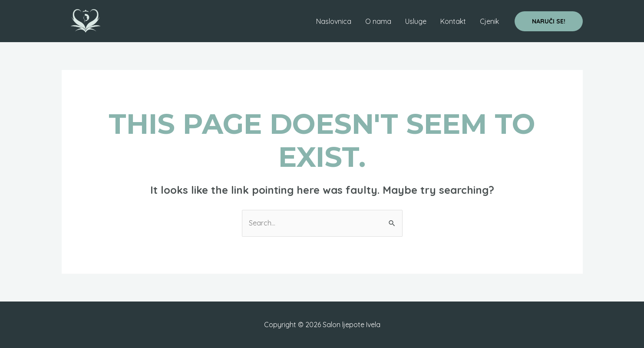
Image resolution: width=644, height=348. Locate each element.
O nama (378, 21)
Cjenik (489, 21)
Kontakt (453, 21)
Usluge (416, 21)
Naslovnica (334, 21)
